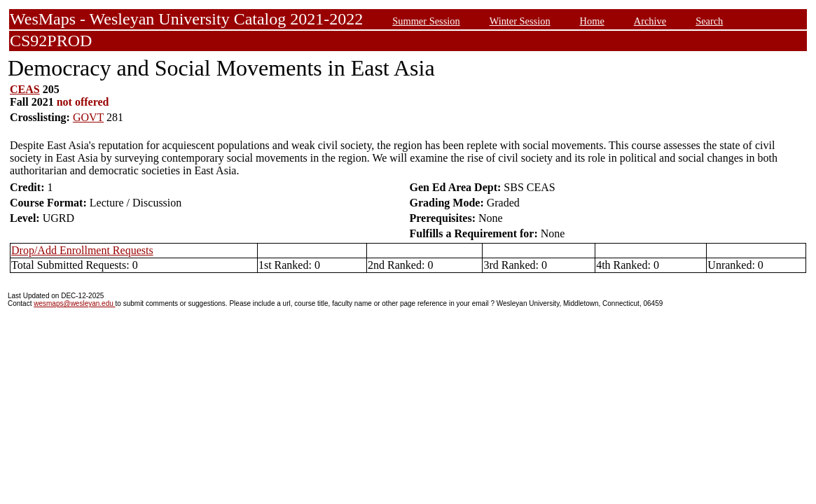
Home (592, 21)
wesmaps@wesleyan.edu (74, 303)
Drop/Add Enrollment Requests (82, 250)
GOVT (88, 117)
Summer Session (426, 21)
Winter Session (520, 21)
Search (709, 21)
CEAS (25, 89)
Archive (650, 21)
